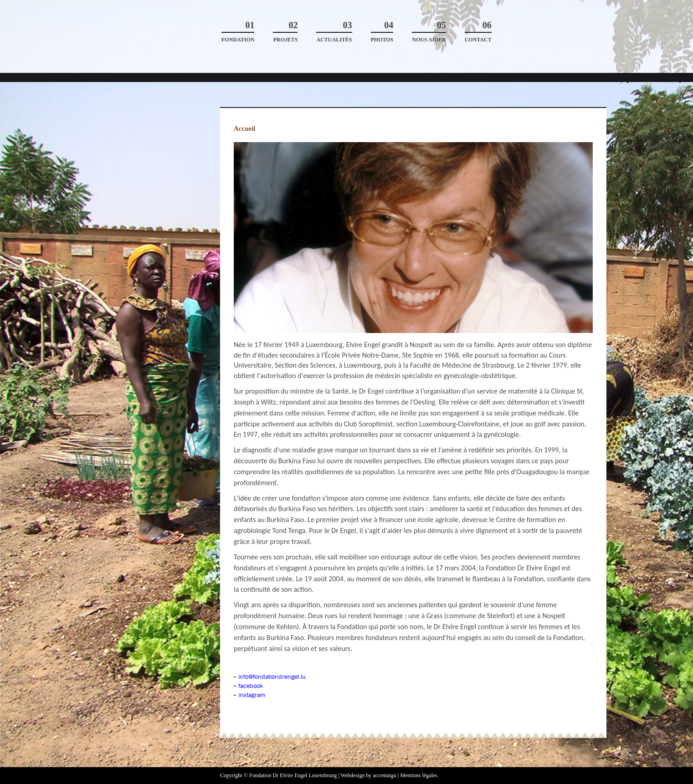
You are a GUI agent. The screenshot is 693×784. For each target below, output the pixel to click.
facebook (251, 686)
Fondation (238, 32)
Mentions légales (419, 775)
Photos (382, 32)
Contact (478, 32)
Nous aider (429, 32)
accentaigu (384, 775)
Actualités (334, 32)
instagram (252, 695)
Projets (285, 32)
